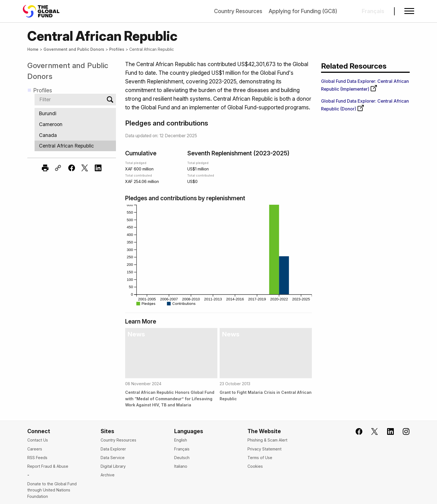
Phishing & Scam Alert (267, 440)
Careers (35, 449)
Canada (75, 135)
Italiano (181, 466)
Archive (108, 475)
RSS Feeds (37, 458)
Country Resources (238, 11)
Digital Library (113, 466)
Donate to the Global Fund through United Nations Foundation (52, 490)
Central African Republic (75, 146)
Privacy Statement (264, 449)
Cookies (255, 466)
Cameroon (75, 124)
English (181, 440)
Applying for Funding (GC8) (303, 11)
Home (33, 49)
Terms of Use (260, 458)
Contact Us (38, 440)
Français (182, 449)
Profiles (117, 49)
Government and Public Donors (74, 49)
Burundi (75, 113)
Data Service (113, 458)
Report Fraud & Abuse (48, 466)
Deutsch (182, 458)
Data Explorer (113, 449)
